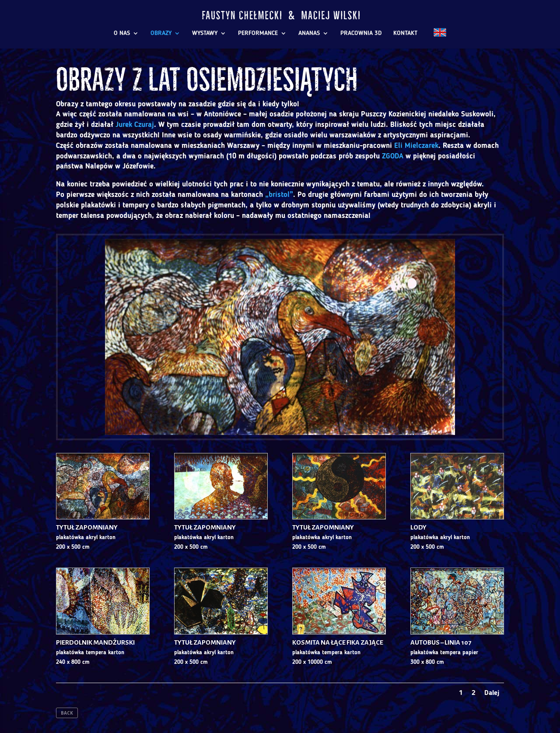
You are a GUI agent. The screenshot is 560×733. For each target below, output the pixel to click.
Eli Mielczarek (416, 146)
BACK (67, 713)
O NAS (122, 33)
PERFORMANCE (258, 33)
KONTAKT (405, 33)
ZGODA (393, 156)
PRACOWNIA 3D (361, 33)
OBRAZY (161, 33)
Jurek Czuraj (135, 125)
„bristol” (279, 195)
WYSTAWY (205, 33)
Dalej (492, 693)
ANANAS (309, 33)
